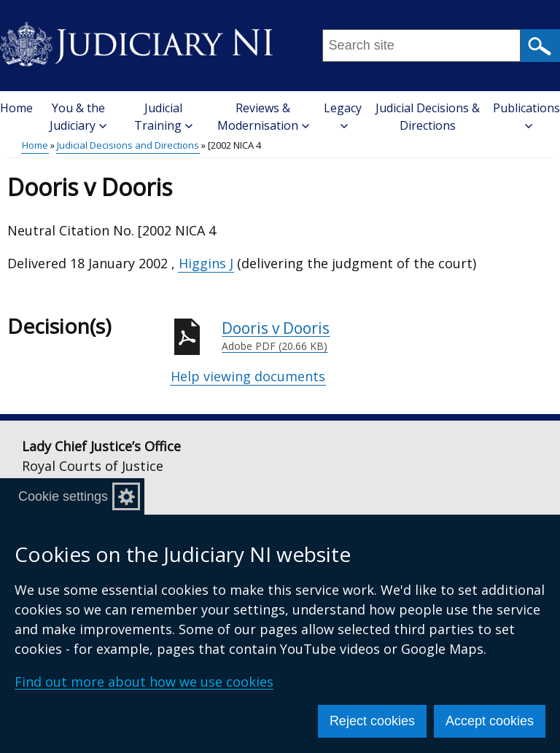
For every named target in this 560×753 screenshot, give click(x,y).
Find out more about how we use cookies (144, 682)
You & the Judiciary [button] (78, 117)
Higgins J (206, 263)
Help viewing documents (248, 376)
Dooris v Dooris (387, 336)
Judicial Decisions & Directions (428, 117)
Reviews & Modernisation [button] (263, 117)
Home (16, 108)
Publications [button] (526, 115)
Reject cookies (372, 721)
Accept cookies (490, 721)
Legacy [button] (343, 115)
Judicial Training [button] (163, 117)
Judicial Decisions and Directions (128, 145)
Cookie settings (63, 496)
